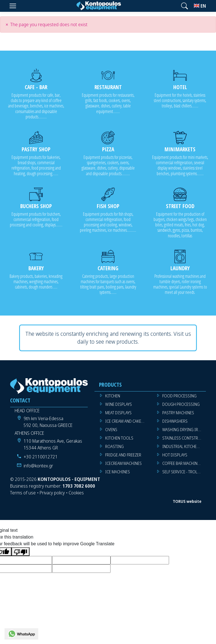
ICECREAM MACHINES (123, 463)
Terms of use (23, 493)
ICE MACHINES (118, 472)
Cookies (76, 493)
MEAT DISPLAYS (118, 413)
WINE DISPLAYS (119, 404)
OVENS (111, 430)
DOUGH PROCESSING (181, 404)
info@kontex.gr (38, 466)
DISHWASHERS (175, 421)
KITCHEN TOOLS (119, 438)
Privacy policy (52, 493)
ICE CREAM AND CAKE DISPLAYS (127, 421)
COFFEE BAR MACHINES (182, 463)
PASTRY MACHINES (178, 413)
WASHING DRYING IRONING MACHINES (184, 430)
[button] (184, 6)
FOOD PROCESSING (179, 396)
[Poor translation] (21, 552)
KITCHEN (113, 396)
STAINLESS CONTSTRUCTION (184, 438)
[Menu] (13, 6)
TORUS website (187, 501)
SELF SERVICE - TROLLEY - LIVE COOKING (184, 472)
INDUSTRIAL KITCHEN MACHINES (184, 446)
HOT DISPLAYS (175, 455)
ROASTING (114, 446)
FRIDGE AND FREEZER (123, 455)
